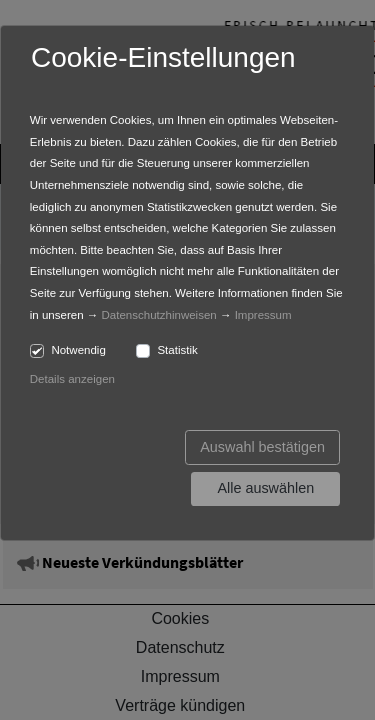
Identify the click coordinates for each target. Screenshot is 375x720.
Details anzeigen (72, 379)
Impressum (263, 315)
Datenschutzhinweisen (159, 315)
